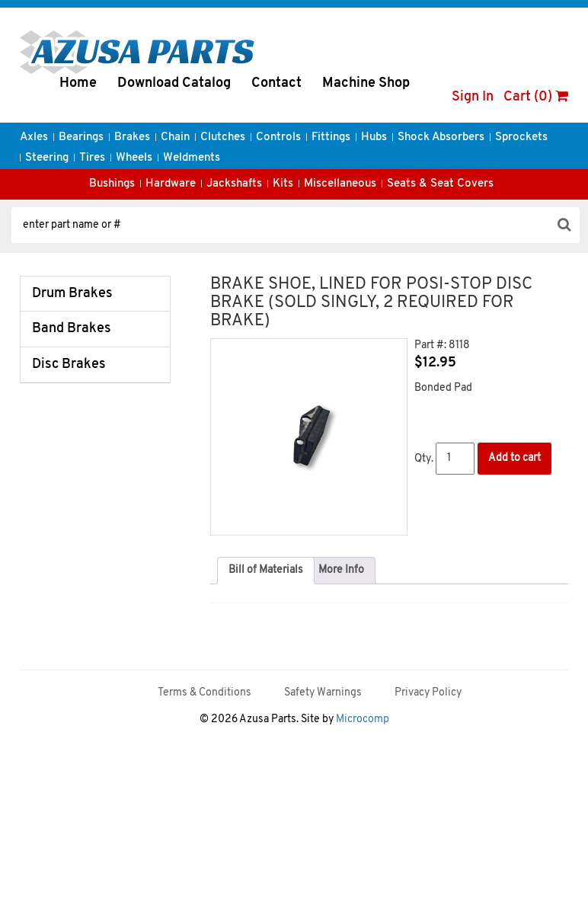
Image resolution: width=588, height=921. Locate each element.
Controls (278, 138)
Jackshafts (234, 184)
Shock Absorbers (441, 138)
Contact (276, 83)
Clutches (223, 138)
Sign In (473, 97)
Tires (92, 158)
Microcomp (363, 720)
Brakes (132, 138)
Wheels (134, 158)
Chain (175, 138)
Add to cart (514, 458)
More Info (341, 570)
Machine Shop (366, 83)
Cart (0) (536, 97)
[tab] (266, 571)
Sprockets (521, 138)
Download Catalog (174, 83)
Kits (283, 184)
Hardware (171, 184)
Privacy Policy (428, 693)
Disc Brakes (69, 365)
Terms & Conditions (205, 693)
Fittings (331, 138)
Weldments (192, 158)
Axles (34, 138)
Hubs (374, 138)
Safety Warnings (323, 693)
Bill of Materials (266, 570)
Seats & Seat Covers (440, 184)
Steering (47, 158)
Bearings (81, 138)
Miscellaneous (340, 184)
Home (78, 83)
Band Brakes (72, 329)
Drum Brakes (72, 294)
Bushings (112, 184)
